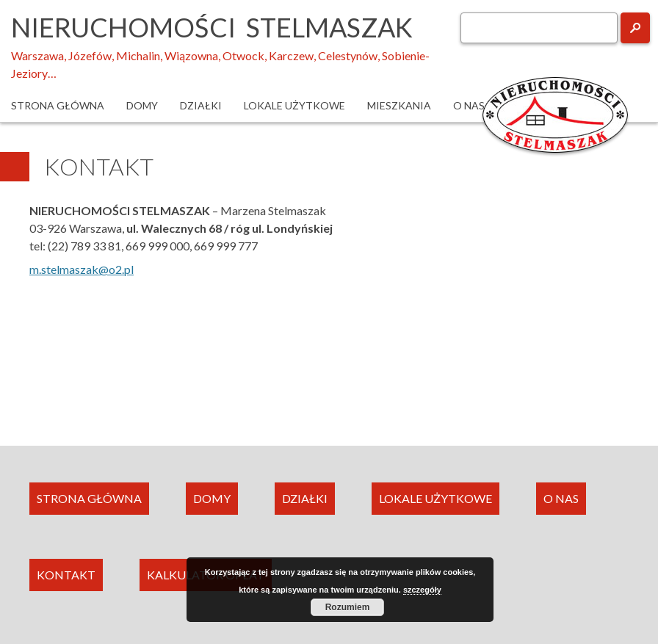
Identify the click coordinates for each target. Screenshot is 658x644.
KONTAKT (66, 575)
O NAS (561, 498)
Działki (201, 105)
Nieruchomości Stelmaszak (212, 27)
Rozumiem (348, 607)
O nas (469, 105)
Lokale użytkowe (294, 105)
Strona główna (58, 105)
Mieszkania (399, 105)
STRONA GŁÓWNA (89, 498)
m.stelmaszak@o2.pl (82, 269)
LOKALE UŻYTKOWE (435, 498)
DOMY (212, 498)
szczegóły (422, 590)
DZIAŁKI (305, 498)
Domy (142, 105)
